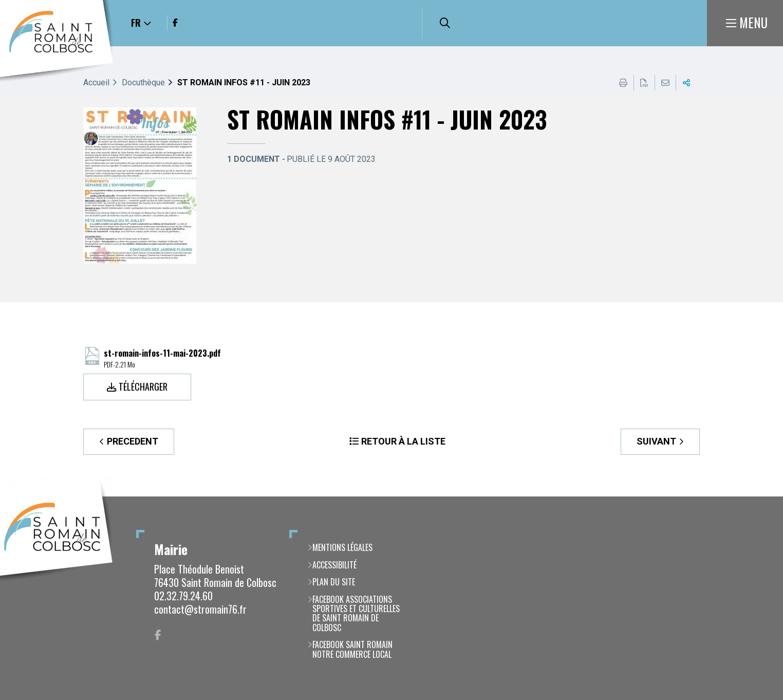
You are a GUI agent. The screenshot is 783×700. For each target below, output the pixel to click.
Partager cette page (686, 83)
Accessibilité (334, 565)
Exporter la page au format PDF (644, 83)
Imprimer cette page (623, 83)
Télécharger (143, 386)
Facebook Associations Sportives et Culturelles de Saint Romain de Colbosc (356, 614)
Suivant (656, 441)
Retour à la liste (403, 441)
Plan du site (334, 582)
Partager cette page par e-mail (665, 83)
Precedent (133, 441)
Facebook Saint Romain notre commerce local (352, 649)
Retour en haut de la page (760, 496)
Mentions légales (342, 547)
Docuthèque (143, 82)
